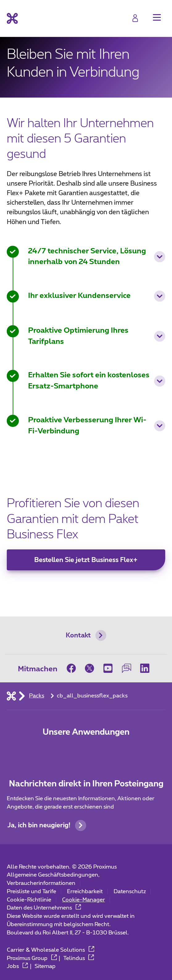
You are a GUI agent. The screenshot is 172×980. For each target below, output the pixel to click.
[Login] (135, 18)
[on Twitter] (90, 669)
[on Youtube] (108, 669)
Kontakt (86, 636)
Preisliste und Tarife (31, 892)
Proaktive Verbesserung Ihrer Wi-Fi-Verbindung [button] (97, 426)
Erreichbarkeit (85, 892)
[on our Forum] (127, 669)
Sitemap (45, 966)
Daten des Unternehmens (44, 908)
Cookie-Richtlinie (29, 900)
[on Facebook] (74, 669)
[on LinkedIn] (145, 669)
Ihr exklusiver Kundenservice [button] (97, 296)
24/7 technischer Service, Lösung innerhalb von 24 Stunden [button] (97, 257)
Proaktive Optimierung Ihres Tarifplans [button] (97, 336)
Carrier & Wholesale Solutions (50, 950)
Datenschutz (130, 892)
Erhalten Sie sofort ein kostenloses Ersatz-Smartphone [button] (97, 381)
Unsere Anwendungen (86, 732)
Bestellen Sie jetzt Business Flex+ (86, 560)
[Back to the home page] (12, 18)
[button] (157, 17)
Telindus (79, 958)
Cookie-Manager (84, 900)
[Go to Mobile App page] (86, 751)
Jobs (17, 966)
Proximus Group (32, 958)
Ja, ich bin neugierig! (47, 825)
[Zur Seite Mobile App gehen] (60, 751)
